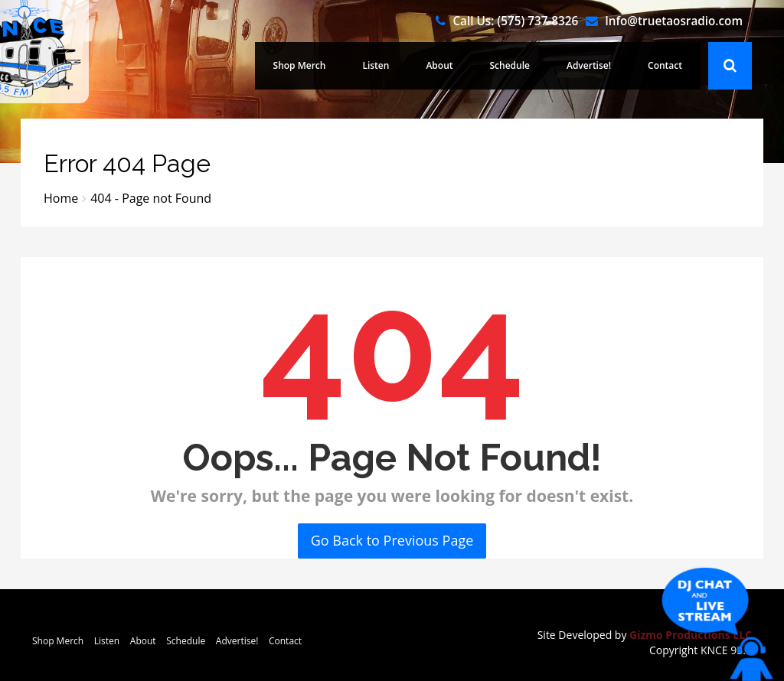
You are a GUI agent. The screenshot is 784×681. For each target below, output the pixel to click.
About (439, 65)
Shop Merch (300, 65)
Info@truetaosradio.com (674, 21)
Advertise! (589, 65)
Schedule (510, 65)
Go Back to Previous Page (392, 540)
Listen (376, 65)
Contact (665, 65)
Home (61, 198)
